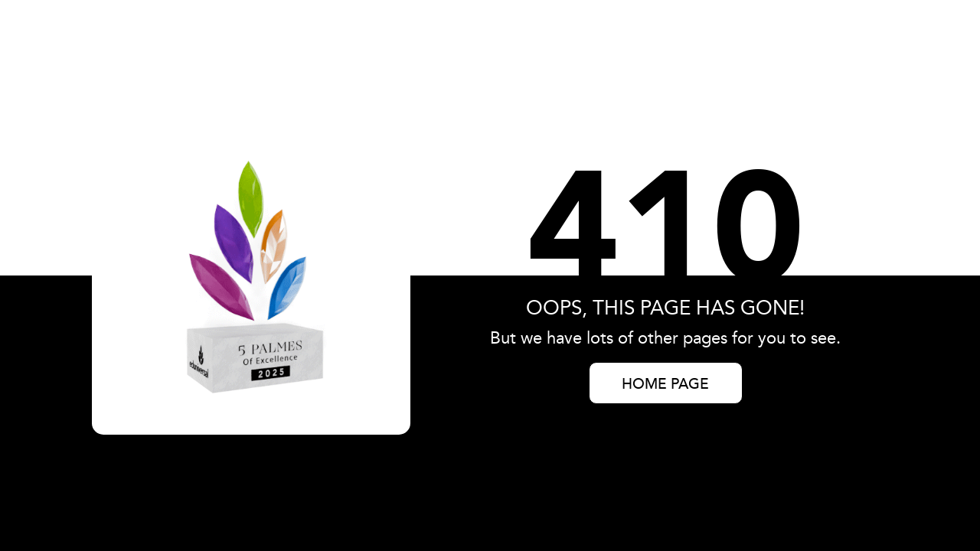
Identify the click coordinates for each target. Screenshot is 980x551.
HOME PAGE (665, 385)
